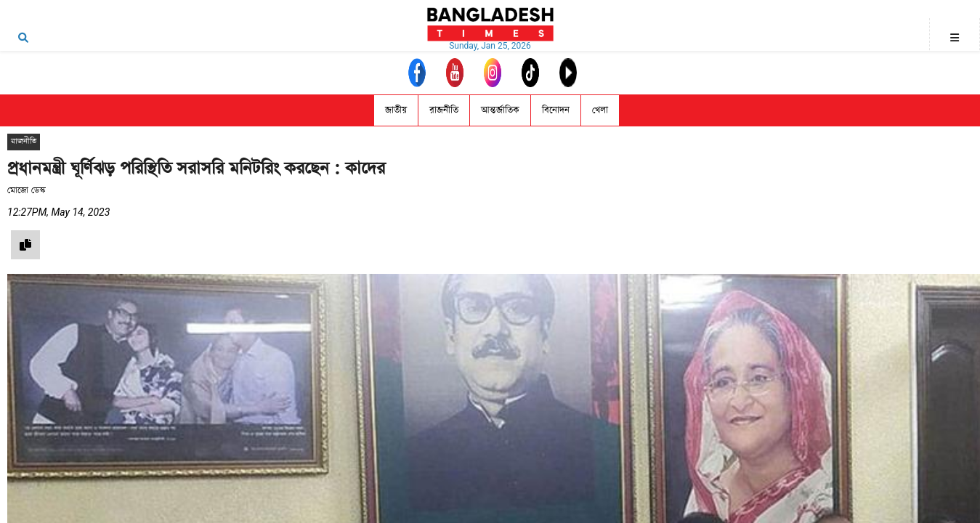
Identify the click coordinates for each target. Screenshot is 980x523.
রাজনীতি (444, 110)
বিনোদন (556, 110)
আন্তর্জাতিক (500, 110)
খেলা (600, 110)
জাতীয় (396, 110)
